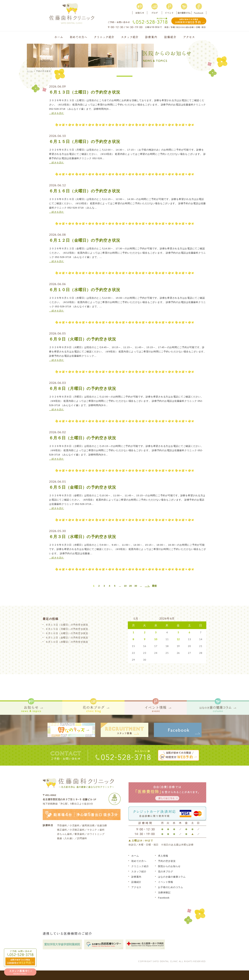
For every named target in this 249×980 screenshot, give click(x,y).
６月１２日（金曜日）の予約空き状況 (85, 240)
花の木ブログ (166, 871)
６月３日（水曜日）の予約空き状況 (83, 537)
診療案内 (136, 877)
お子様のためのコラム (171, 887)
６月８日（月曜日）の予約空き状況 (83, 388)
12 (178, 639)
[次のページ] (147, 586)
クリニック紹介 (140, 866)
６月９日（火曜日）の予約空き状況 (83, 339)
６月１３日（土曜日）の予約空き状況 (85, 92)
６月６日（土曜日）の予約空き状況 (83, 438)
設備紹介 (136, 882)
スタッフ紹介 (139, 871)
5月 (136, 619)
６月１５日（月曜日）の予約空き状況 (85, 141)
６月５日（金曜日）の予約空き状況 (83, 487)
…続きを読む (57, 113)
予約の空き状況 (167, 861)
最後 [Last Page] (154, 586)
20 (130, 586)
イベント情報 (166, 882)
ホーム (30, 71)
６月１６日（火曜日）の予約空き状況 (85, 191)
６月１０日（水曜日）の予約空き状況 (85, 290)
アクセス (136, 887)
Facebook (164, 898)
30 (136, 586)
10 (125, 586)
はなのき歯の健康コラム (172, 877)
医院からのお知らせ (169, 866)
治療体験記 (164, 892)
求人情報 (163, 856)
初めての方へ (139, 861)
